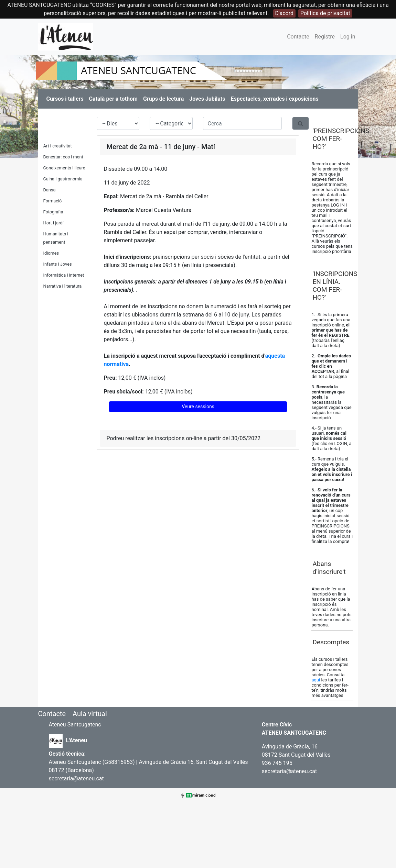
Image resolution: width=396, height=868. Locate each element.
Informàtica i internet (64, 275)
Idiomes (51, 253)
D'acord (284, 13)
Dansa (50, 190)
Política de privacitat (325, 13)
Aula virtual (90, 714)
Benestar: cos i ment (63, 157)
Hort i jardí (53, 223)
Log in (348, 37)
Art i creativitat (58, 146)
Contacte (298, 37)
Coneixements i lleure (64, 168)
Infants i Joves (58, 264)
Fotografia (53, 212)
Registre (325, 37)
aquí (316, 680)
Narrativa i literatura (63, 286)
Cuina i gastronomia (63, 179)
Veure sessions (198, 407)
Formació (53, 201)
